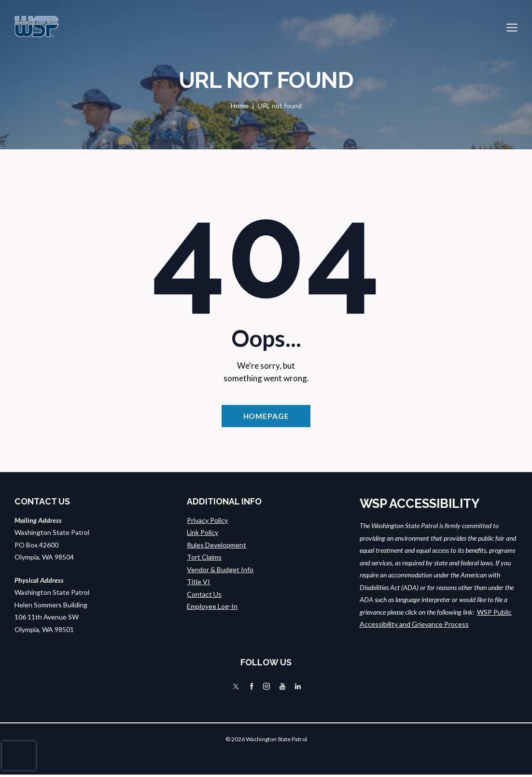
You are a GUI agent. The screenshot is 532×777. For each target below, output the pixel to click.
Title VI (198, 583)
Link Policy (203, 534)
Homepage (266, 417)
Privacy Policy (207, 522)
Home (240, 106)
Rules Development (217, 546)
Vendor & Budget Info (220, 571)
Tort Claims (204, 559)
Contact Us (204, 596)
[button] (512, 27)
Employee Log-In (212, 608)
